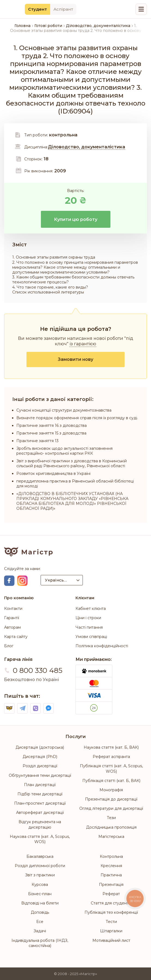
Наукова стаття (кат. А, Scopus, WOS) (40, 839)
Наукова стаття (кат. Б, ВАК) (111, 747)
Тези (111, 818)
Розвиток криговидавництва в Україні (53, 473)
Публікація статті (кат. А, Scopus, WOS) (111, 768)
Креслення (111, 866)
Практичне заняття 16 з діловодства (52, 425)
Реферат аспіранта (111, 757)
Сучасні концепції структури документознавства (64, 410)
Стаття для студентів (111, 903)
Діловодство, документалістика (87, 147)
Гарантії (12, 618)
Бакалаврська (40, 856)
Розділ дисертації (40, 766)
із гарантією (83, 344)
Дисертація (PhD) (40, 757)
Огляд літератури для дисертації (111, 808)
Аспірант (63, 9)
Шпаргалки (111, 931)
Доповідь (40, 912)
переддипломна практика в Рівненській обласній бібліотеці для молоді (75, 484)
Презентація (111, 885)
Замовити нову (75, 359)
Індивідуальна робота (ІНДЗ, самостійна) (40, 943)
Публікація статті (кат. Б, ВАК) (111, 781)
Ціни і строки (88, 618)
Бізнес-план (40, 894)
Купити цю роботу (76, 219)
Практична (111, 875)
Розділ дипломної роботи (40, 866)
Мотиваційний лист (111, 940)
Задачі (40, 931)
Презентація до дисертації (111, 799)
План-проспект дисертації (40, 803)
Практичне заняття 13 (37, 441)
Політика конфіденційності (102, 646)
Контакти (13, 609)
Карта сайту (16, 637)
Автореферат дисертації (40, 813)
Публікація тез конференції (111, 912)
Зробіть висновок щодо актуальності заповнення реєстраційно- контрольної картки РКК (64, 451)
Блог (9, 646)
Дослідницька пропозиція (111, 827)
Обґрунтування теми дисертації (40, 775)
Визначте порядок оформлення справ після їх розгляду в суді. (77, 418)
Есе (40, 922)
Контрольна (111, 856)
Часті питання (89, 627)
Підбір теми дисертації (40, 794)
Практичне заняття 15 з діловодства (51, 433)
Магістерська (111, 837)
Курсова (40, 885)
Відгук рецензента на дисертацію (40, 824)
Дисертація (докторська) (40, 747)
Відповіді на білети (40, 903)
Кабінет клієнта (91, 609)
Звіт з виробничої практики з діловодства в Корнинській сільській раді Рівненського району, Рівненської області (72, 463)
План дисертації (40, 785)
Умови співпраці (91, 637)
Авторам (12, 627)
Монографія (111, 790)
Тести (111, 922)
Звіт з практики (40, 875)
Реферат (111, 894)
